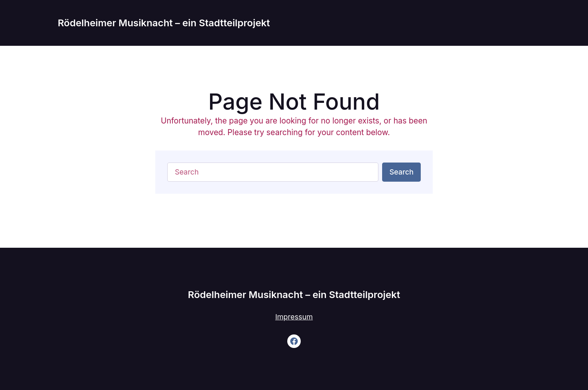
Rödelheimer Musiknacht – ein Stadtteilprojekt (164, 23)
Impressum (294, 317)
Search (401, 172)
